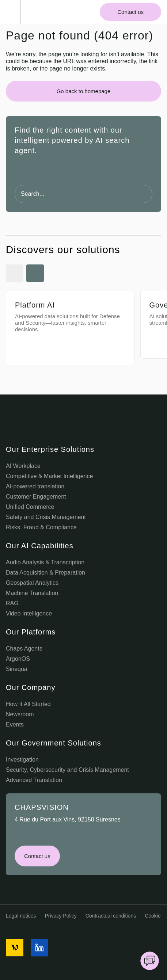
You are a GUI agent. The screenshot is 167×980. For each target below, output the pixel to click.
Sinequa (17, 669)
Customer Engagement (36, 497)
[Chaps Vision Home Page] (43, 12)
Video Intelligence (29, 613)
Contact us (130, 12)
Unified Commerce (30, 507)
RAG (12, 603)
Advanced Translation (34, 780)
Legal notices (21, 916)
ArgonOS (18, 659)
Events (15, 724)
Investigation (22, 760)
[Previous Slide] (15, 273)
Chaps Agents (24, 649)
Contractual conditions (111, 916)
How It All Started (28, 704)
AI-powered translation (35, 486)
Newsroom (20, 714)
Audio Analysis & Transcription (45, 562)
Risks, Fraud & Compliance (41, 527)
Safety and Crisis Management (46, 517)
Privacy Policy (61, 916)
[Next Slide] (35, 273)
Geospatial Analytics (32, 583)
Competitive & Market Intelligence (49, 476)
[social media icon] (15, 948)
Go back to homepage (84, 91)
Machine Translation (32, 593)
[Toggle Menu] (13, 12)
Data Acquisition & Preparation (45, 573)
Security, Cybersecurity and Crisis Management (67, 770)
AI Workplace (23, 466)
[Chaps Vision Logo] (83, 424)
